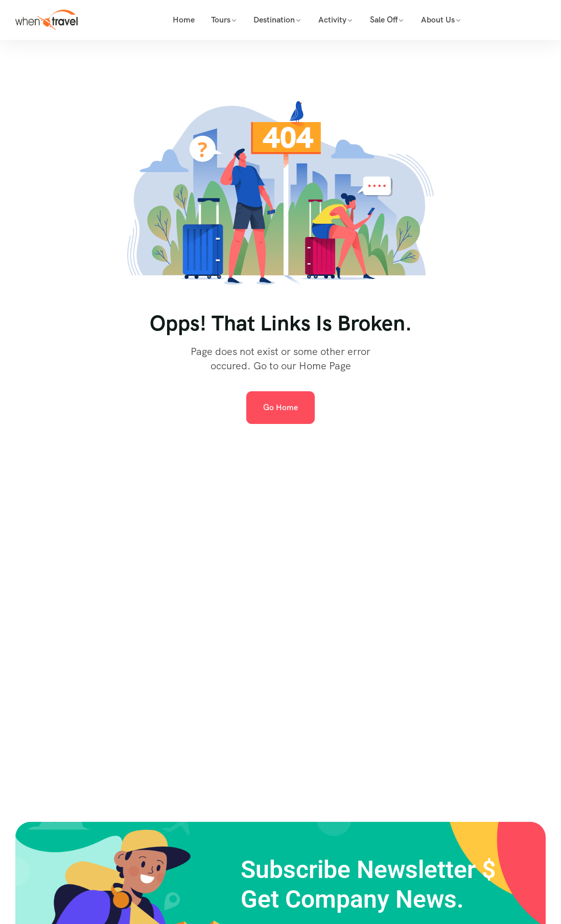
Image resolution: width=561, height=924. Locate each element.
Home (184, 20)
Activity (332, 20)
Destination (274, 20)
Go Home (280, 407)
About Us (438, 20)
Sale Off (384, 20)
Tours (221, 20)
